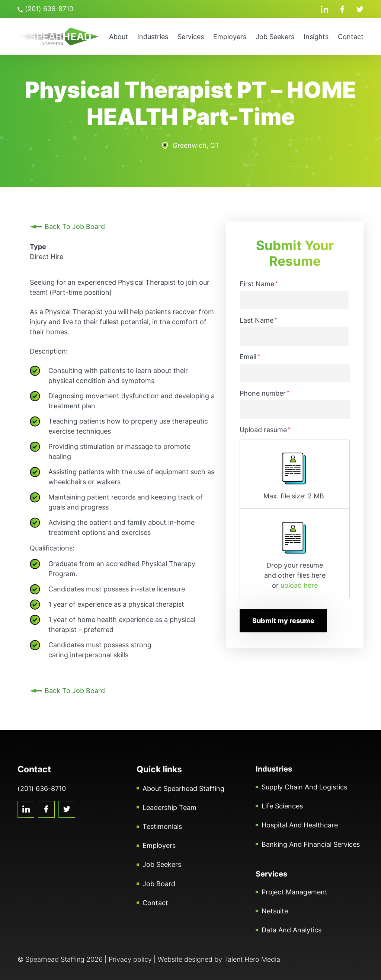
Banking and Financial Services (311, 844)
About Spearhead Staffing (183, 789)
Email (250, 357)
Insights (316, 37)
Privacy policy (130, 959)
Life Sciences (282, 806)
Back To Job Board (75, 226)
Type (38, 247)
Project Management (294, 892)
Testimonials (162, 826)
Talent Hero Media (252, 959)
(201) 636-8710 (45, 9)
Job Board (159, 884)
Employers (230, 37)
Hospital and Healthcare (300, 825)
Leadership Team (169, 807)
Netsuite (275, 911)
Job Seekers (275, 37)
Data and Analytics (292, 930)
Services (191, 37)
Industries (153, 37)
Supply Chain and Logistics (304, 787)
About (119, 37)
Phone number (265, 393)
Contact (351, 37)
